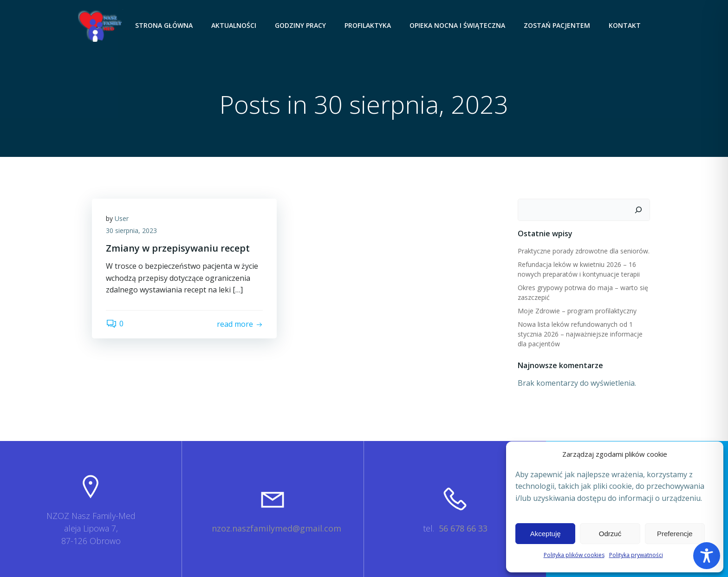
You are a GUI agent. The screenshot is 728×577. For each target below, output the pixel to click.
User (122, 218)
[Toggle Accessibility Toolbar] (707, 556)
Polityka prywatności (636, 555)
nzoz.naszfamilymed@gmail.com (276, 528)
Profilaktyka (368, 25)
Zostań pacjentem (557, 25)
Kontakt (625, 25)
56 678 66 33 (463, 528)
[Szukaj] (638, 210)
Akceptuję (546, 534)
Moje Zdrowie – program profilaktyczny (577, 311)
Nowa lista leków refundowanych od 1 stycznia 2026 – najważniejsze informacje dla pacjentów (580, 334)
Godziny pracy (300, 25)
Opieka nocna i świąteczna (457, 25)
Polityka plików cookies (574, 555)
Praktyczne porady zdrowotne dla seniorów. (584, 251)
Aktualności (234, 25)
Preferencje (675, 534)
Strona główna (164, 25)
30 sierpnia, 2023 (131, 230)
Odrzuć (610, 534)
